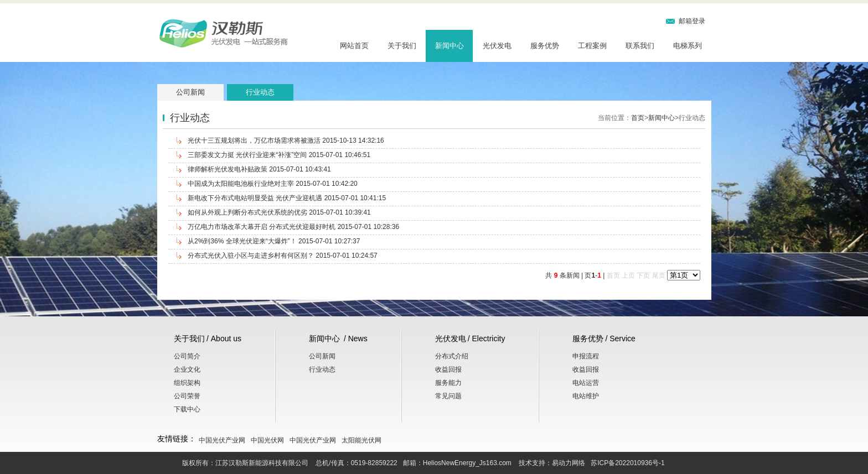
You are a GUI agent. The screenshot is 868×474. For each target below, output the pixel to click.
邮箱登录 (692, 21)
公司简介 (187, 356)
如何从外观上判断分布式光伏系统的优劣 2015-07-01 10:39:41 (279, 212)
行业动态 (260, 92)
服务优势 (545, 46)
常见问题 (448, 396)
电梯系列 (688, 46)
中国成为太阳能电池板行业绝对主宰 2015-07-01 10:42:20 (273, 184)
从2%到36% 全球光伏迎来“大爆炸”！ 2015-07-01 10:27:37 (274, 241)
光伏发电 (497, 46)
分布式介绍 (452, 356)
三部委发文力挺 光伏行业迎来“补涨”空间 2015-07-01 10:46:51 (279, 155)
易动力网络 (569, 463)
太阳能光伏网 (361, 440)
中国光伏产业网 (222, 440)
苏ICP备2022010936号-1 (627, 463)
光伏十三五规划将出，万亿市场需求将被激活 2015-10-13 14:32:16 (286, 140)
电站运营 (586, 383)
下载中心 (187, 409)
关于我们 (402, 46)
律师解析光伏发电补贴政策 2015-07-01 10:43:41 (259, 169)
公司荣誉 (187, 396)
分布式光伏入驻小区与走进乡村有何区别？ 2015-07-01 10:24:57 (283, 256)
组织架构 (187, 383)
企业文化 (187, 369)
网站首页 (354, 46)
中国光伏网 (267, 440)
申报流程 (586, 356)
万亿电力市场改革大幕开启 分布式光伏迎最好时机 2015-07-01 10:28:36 (293, 227)
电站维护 (586, 396)
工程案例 (592, 46)
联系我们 (640, 46)
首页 (638, 118)
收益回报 (448, 369)
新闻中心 (449, 46)
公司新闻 (190, 92)
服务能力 (448, 383)
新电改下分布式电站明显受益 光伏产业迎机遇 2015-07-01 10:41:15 (287, 198)
